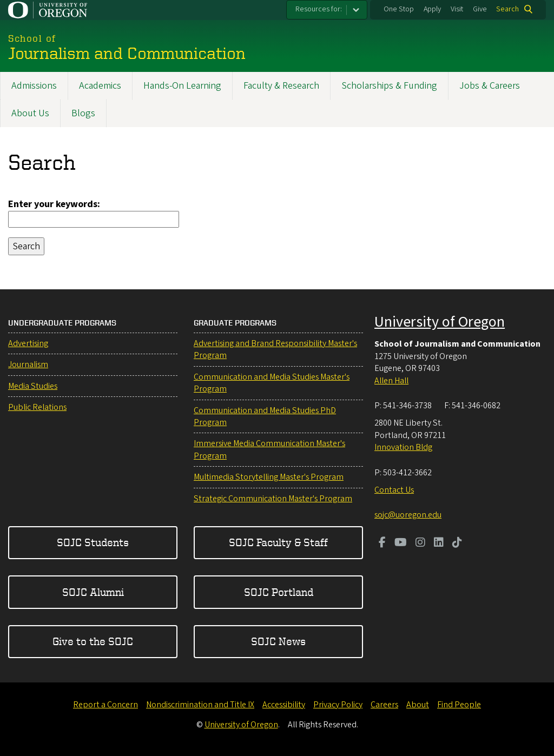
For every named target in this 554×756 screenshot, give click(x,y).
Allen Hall (391, 381)
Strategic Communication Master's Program (273, 499)
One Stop (399, 9)
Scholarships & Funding (389, 86)
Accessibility (284, 705)
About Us (30, 113)
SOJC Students (93, 542)
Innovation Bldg (403, 447)
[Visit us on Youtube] (401, 543)
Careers (384, 705)
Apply (432, 9)
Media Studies (33, 386)
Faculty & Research (281, 86)
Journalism (28, 364)
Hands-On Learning (182, 86)
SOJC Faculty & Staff (278, 542)
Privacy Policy (338, 705)
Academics (100, 86)
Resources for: (319, 9)
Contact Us (394, 490)
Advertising (28, 343)
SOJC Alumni (93, 592)
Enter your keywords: (54, 204)
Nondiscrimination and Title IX (200, 705)
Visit (457, 9)
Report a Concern (105, 705)
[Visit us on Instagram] (420, 543)
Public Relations (37, 407)
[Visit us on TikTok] (457, 543)
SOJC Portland (279, 592)
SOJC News (278, 641)
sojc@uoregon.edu (408, 515)
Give (480, 9)
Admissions (34, 86)
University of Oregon (440, 322)
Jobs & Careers (490, 86)
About (418, 705)
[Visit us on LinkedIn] (439, 543)
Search (507, 9)
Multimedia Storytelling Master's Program (269, 477)
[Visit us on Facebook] (382, 543)
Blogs (83, 113)
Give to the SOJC (93, 641)
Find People (459, 705)
